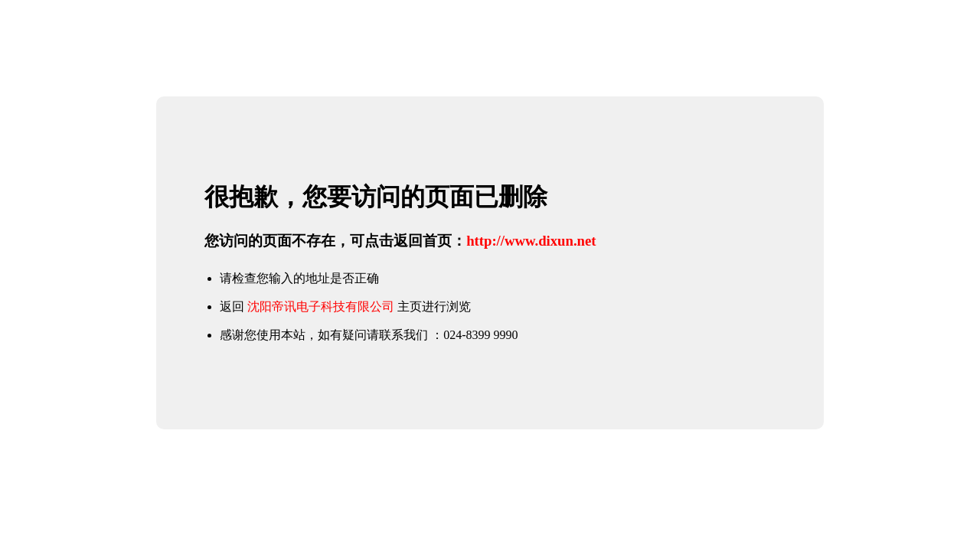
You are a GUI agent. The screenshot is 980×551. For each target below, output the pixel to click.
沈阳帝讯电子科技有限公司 (321, 306)
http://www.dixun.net (531, 241)
